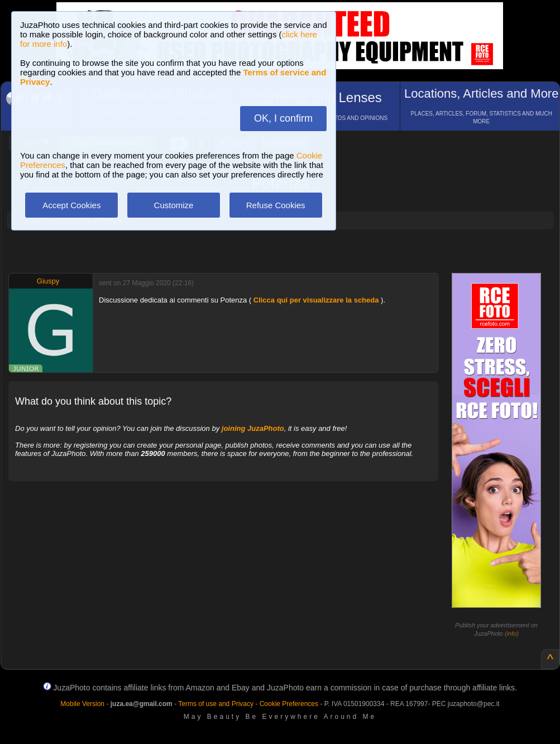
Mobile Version (82, 704)
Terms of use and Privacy (216, 704)
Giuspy (48, 281)
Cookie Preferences (289, 704)
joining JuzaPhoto (253, 428)
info (512, 633)
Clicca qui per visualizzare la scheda (316, 300)
